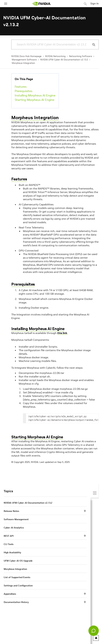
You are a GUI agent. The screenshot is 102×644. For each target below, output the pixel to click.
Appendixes (10, 594)
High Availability (12, 552)
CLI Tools (9, 544)
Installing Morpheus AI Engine (35, 95)
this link (62, 333)
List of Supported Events (17, 577)
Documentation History (16, 602)
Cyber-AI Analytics (14, 528)
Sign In (95, 3)
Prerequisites (24, 91)
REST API (9, 536)
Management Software (24, 60)
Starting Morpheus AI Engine (35, 100)
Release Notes (11, 511)
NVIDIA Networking (55, 56)
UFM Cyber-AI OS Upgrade (18, 561)
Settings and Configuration (18, 586)
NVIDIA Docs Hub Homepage (26, 56)
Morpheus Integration (23, 63)
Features (21, 87)
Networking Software (81, 56)
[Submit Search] (92, 45)
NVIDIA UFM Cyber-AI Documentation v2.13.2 (64, 60)
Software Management (16, 519)
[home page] (42, 4)
